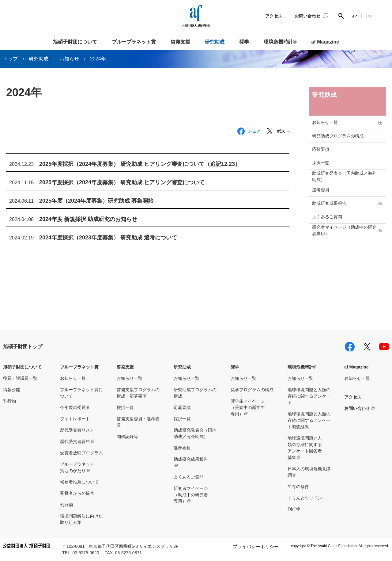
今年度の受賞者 (75, 407)
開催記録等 (127, 437)
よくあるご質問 (327, 217)
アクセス (274, 16)
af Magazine (325, 42)
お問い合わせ (307, 16)
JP (354, 16)
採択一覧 (321, 163)
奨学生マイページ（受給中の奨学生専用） (248, 407)
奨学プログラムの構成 (252, 390)
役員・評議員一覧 (20, 378)
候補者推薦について (79, 482)
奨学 (244, 42)
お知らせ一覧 (325, 122)
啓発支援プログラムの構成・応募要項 (138, 393)
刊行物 (9, 401)
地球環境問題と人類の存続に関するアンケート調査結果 (309, 420)
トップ (10, 59)
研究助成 (215, 42)
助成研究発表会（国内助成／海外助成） (344, 176)
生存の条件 (298, 487)
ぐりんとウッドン (305, 498)
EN (368, 16)
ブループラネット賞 (134, 42)
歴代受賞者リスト (77, 430)
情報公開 (12, 390)
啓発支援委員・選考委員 (138, 422)
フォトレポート (75, 419)
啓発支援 (180, 42)
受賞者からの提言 (77, 493)
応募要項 (321, 149)
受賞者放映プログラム (81, 453)
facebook (350, 347)
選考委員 (321, 190)
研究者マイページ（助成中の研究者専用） (344, 230)
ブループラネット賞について (81, 393)
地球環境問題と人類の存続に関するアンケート (309, 396)
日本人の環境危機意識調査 (309, 472)
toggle (380, 122)
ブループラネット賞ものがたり (77, 467)
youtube (384, 347)
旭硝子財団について (75, 42)
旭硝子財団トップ (23, 347)
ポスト (283, 131)
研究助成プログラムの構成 (338, 136)
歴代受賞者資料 (75, 441)
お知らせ (69, 59)
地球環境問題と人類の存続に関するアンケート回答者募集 (305, 448)
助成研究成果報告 (329, 203)
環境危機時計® (280, 42)
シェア (254, 131)
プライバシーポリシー (256, 546)
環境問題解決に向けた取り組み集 (81, 519)
